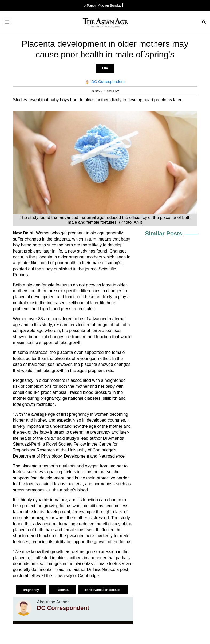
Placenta (62, 590)
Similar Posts (164, 233)
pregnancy (31, 590)
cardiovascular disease (103, 590)
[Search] (204, 23)
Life (105, 68)
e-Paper (90, 5)
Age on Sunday (110, 5)
